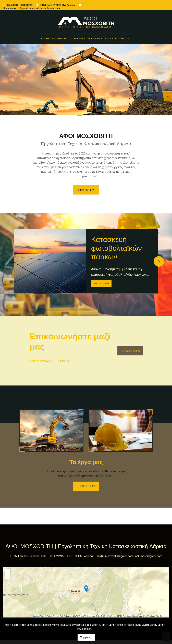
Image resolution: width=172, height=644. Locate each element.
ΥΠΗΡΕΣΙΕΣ (77, 39)
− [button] (8, 580)
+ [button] (8, 575)
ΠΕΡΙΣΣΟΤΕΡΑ (86, 190)
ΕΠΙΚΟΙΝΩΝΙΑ (122, 39)
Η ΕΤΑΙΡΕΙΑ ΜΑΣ (60, 39)
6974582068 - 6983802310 (20, 5)
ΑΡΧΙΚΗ (45, 39)
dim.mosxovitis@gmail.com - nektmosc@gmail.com (32, 8)
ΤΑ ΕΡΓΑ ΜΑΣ (95, 39)
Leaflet (36, 620)
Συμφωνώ (86, 637)
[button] (13, 80)
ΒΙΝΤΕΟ (109, 39)
